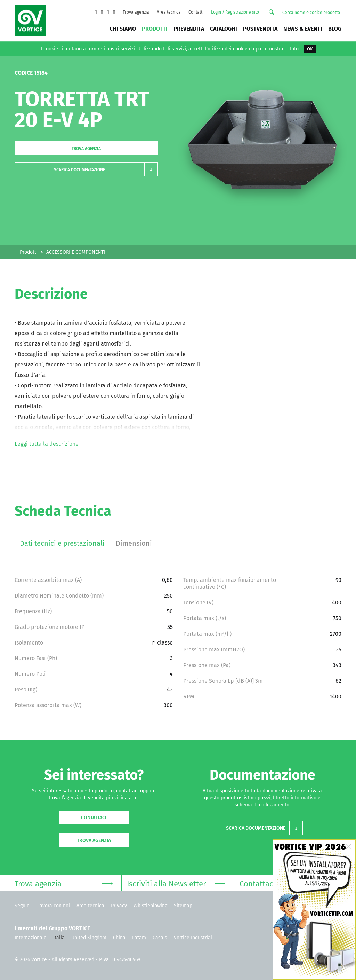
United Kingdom (89, 938)
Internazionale (31, 938)
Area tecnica (169, 12)
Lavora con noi (54, 906)
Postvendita (260, 29)
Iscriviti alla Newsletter (176, 883)
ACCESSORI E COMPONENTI (76, 252)
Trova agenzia (136, 12)
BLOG (335, 29)
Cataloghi (224, 29)
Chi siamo (123, 29)
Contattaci (94, 818)
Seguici (23, 906)
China (119, 938)
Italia (59, 938)
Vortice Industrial (193, 938)
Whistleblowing (150, 906)
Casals (160, 938)
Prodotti (155, 29)
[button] (86, 169)
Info (294, 49)
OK (310, 49)
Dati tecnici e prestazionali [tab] (62, 543)
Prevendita (189, 29)
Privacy (119, 906)
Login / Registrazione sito (235, 12)
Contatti (196, 12)
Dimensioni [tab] (134, 543)
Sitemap (183, 906)
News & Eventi (303, 29)
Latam (139, 938)
